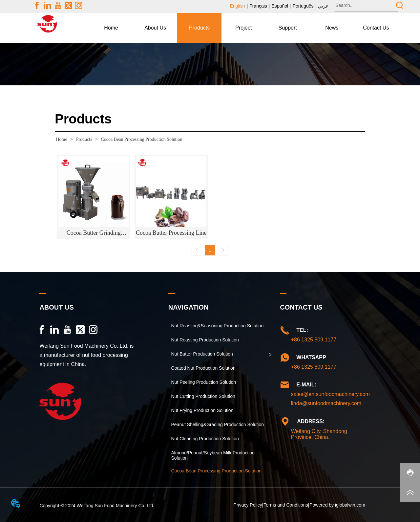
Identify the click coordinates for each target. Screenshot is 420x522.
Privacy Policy (248, 505)
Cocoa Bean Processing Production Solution (141, 139)
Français (258, 6)
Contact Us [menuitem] (376, 28)
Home (62, 139)
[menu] (243, 28)
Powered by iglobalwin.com (337, 505)
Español (280, 6)
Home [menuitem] (111, 28)
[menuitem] (155, 28)
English (238, 6)
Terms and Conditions (286, 505)
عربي (323, 6)
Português (303, 6)
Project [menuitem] (243, 28)
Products (84, 139)
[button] (155, 28)
